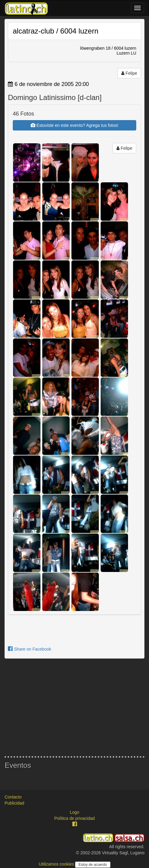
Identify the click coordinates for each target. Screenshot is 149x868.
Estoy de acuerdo (93, 865)
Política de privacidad (74, 818)
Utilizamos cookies (57, 864)
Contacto (13, 797)
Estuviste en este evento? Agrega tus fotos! (74, 125)
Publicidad (14, 803)
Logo (74, 812)
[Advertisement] (74, 707)
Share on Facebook (29, 649)
